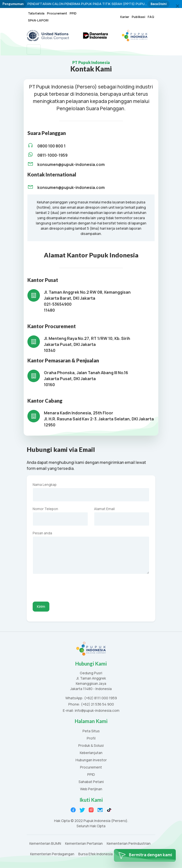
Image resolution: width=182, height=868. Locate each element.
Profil (91, 738)
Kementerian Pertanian (84, 844)
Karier (125, 17)
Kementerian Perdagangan (52, 854)
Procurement (57, 13)
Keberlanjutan (91, 753)
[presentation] (71, 588)
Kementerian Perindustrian (129, 844)
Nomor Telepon (45, 509)
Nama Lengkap (45, 484)
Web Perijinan (91, 789)
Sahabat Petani (91, 782)
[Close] (178, 6)
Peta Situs (91, 731)
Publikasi (138, 17)
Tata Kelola (36, 13)
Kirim (41, 606)
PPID (73, 13)
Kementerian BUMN (45, 844)
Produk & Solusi (91, 746)
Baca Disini (159, 4)
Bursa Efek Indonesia (95, 854)
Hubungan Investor (91, 760)
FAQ (151, 17)
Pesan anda (42, 533)
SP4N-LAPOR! (38, 20)
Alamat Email (104, 509)
